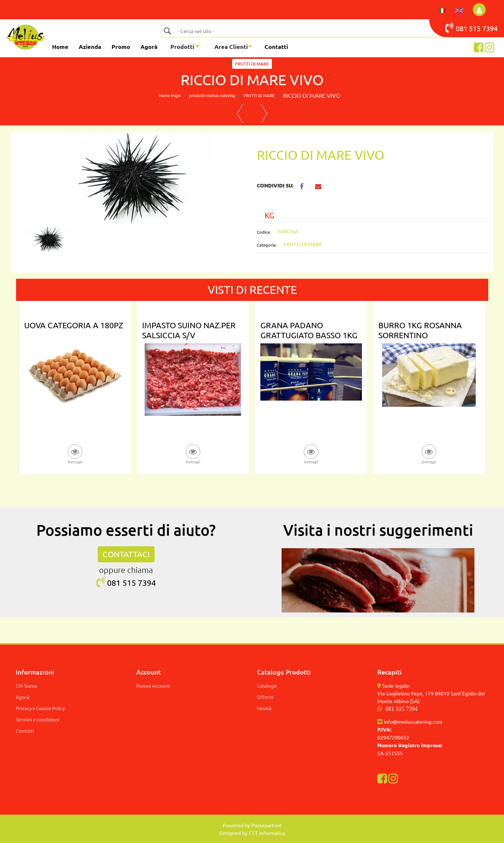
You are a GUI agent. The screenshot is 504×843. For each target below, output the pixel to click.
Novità (264, 708)
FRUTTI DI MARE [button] (252, 64)
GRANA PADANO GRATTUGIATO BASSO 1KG (309, 330)
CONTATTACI (126, 554)
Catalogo (267, 686)
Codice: (264, 232)
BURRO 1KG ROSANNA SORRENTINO (420, 330)
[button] (479, 10)
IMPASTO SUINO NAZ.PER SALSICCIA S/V (189, 330)
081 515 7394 (401, 709)
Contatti (276, 46)
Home (60, 46)
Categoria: (267, 245)
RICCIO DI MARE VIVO (312, 95)
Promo (121, 46)
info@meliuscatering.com (413, 721)
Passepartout (266, 825)
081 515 (464, 28)
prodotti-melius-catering (212, 95)
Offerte (265, 697)
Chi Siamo (27, 686)
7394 (490, 28)
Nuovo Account (153, 686)
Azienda (90, 46)
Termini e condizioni (38, 719)
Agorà (149, 46)
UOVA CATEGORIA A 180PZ (74, 325)
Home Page (170, 95)
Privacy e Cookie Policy (40, 708)
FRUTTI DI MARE (259, 95)
